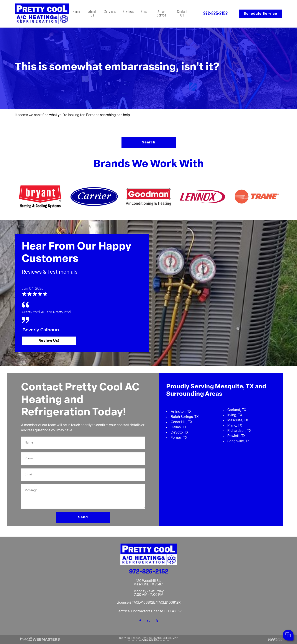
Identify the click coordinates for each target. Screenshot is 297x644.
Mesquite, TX (238, 421)
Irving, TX (235, 415)
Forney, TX (179, 438)
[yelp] (157, 621)
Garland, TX (237, 410)
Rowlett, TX (236, 436)
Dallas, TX (179, 427)
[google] (149, 621)
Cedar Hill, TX (182, 422)
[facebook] (140, 621)
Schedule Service (260, 14)
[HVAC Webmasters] (40, 641)
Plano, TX (235, 426)
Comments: (237, 622)
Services (110, 12)
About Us (92, 14)
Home (76, 12)
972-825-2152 (215, 14)
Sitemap (173, 638)
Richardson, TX (239, 431)
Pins (144, 12)
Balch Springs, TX (185, 417)
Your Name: (236, 613)
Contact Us (182, 14)
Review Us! (49, 341)
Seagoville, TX (239, 441)
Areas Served (162, 14)
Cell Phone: (236, 618)
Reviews (128, 12)
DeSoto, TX (180, 433)
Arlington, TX (181, 412)
